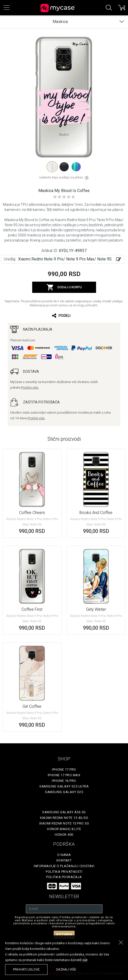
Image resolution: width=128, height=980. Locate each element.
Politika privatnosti (64, 872)
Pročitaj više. (30, 388)
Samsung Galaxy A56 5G (64, 812)
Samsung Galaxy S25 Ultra (64, 786)
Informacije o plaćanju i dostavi (64, 866)
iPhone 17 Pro (64, 769)
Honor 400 (64, 835)
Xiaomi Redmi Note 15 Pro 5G (64, 823)
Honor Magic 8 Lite (64, 829)
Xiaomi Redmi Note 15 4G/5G (64, 818)
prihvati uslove (26, 969)
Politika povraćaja (64, 877)
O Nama (64, 855)
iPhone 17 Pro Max (64, 775)
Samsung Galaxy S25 (64, 792)
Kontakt (64, 860)
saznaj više (66, 969)
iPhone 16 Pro (64, 781)
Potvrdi (64, 935)
